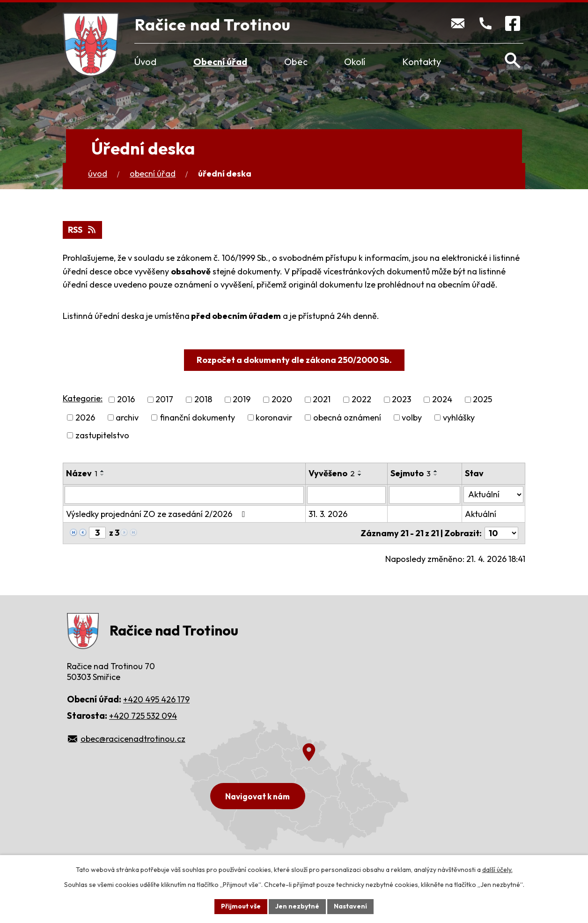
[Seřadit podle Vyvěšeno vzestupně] (360, 471)
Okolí (355, 62)
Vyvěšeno (332, 473)
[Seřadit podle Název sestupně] (103, 475)
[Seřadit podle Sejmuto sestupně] (436, 475)
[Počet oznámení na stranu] (501, 533)
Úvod (145, 62)
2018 (203, 400)
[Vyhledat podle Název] (184, 495)
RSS (83, 230)
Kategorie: (83, 398)
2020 (282, 400)
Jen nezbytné (297, 906)
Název (82, 473)
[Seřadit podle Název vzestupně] (103, 471)
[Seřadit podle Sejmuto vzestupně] (436, 471)
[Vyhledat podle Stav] (493, 495)
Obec (296, 62)
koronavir (274, 417)
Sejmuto (411, 473)
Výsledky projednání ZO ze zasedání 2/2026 (158, 514)
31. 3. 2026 (328, 514)
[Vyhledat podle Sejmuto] (425, 495)
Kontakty (422, 62)
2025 (482, 400)
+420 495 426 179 (156, 699)
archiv (127, 417)
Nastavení (350, 906)
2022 (361, 400)
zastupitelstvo (102, 435)
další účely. (497, 870)
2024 (442, 400)
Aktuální (481, 514)
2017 (164, 400)
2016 (126, 400)
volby (412, 417)
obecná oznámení (347, 417)
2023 (401, 400)
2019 (242, 400)
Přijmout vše (241, 906)
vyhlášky (459, 417)
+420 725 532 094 (143, 716)
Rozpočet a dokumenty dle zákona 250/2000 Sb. (294, 360)
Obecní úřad (220, 62)
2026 (85, 417)
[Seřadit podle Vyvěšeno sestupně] (360, 475)
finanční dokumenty (197, 417)
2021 (322, 400)
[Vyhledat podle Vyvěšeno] (346, 495)
